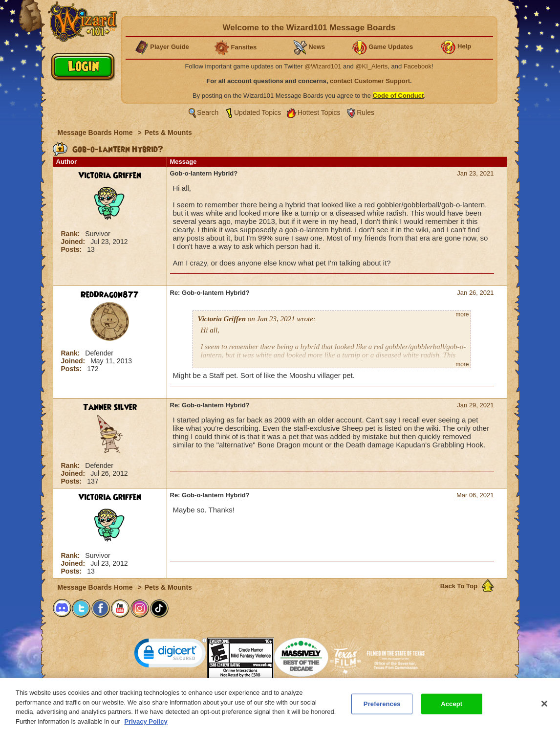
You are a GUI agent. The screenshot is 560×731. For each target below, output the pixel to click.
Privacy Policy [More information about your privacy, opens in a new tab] (146, 726)
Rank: (72, 234)
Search (208, 112)
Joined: (74, 242)
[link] (171, 655)
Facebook (418, 66)
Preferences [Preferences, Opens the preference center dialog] (382, 708)
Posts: (73, 249)
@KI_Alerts (371, 66)
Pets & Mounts (168, 133)
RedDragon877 (110, 295)
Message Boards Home (96, 133)
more (462, 314)
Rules (366, 112)
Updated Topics (258, 112)
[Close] (544, 708)
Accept (452, 708)
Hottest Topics (319, 112)
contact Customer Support (370, 81)
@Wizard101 (323, 66)
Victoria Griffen (110, 176)
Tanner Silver (110, 407)
